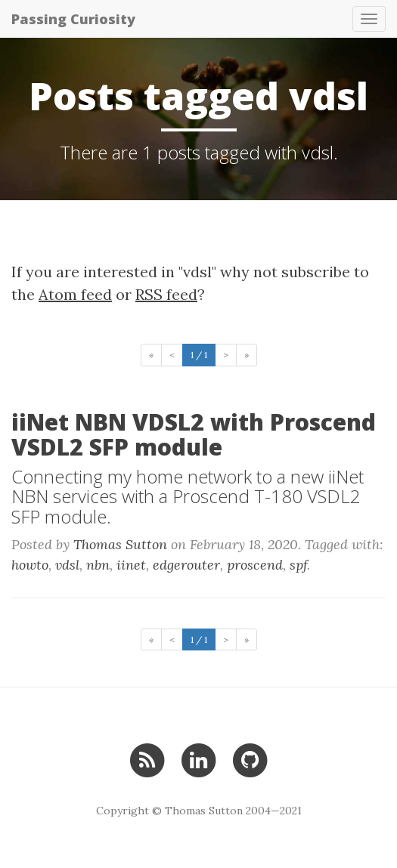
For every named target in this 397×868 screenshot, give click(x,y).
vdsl (67, 565)
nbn (98, 565)
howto (30, 565)
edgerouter (186, 565)
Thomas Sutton (120, 544)
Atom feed (75, 294)
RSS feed (166, 294)
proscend (255, 565)
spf (298, 565)
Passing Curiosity (73, 19)
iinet (131, 565)
